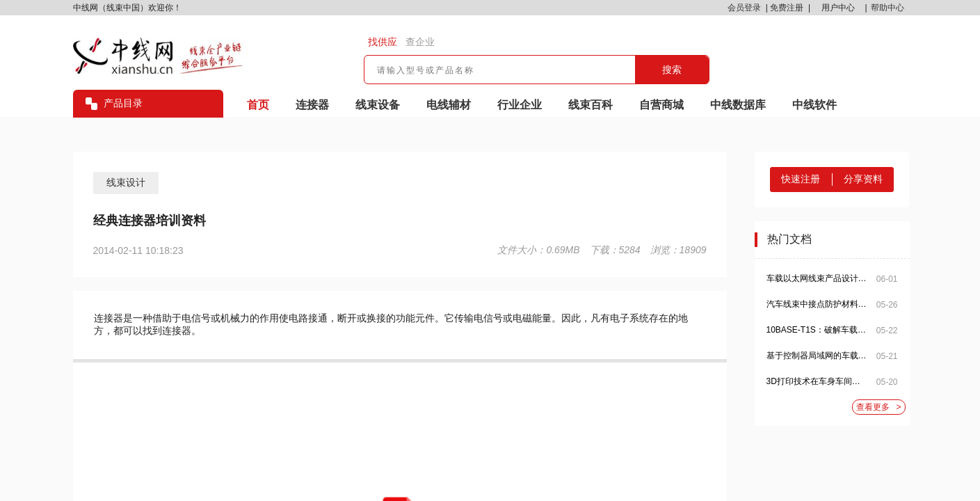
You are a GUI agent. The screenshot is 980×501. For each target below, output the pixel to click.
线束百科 (591, 105)
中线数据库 (738, 105)
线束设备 (378, 105)
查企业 (420, 42)
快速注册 (801, 179)
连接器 (312, 105)
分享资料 (863, 179)
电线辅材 (449, 105)
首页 (258, 105)
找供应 (383, 42)
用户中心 (838, 8)
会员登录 (744, 8)
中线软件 (814, 105)
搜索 (672, 70)
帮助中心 (887, 8)
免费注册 (787, 8)
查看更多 (879, 407)
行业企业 (520, 105)
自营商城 (661, 105)
